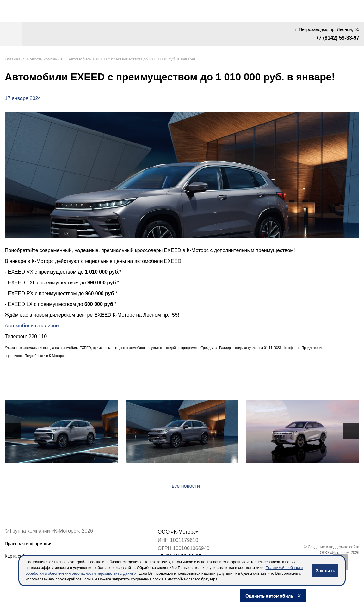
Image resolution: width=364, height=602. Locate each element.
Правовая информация (29, 544)
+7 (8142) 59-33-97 (338, 38)
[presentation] (13, 431)
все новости (186, 486)
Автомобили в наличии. (32, 326)
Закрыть (325, 571)
